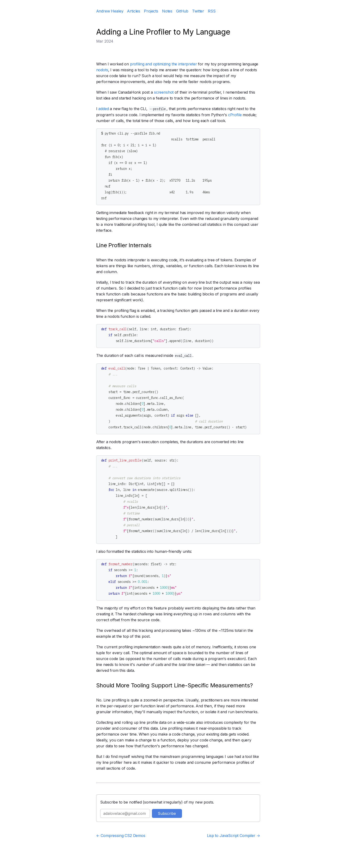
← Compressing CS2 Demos (121, 836)
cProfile (235, 115)
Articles (134, 11)
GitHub (182, 11)
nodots (102, 70)
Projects (151, 11)
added (103, 109)
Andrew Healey (110, 11)
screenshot (164, 92)
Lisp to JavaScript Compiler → (233, 836)
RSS (212, 11)
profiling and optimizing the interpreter (164, 64)
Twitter (198, 11)
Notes (167, 11)
